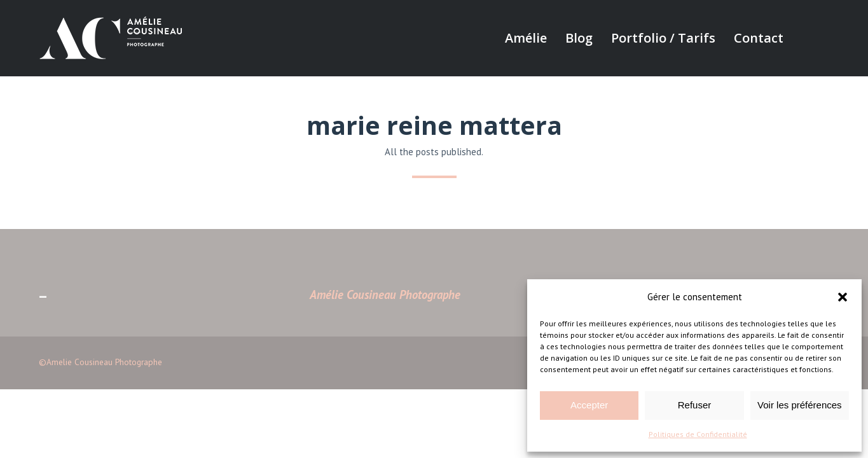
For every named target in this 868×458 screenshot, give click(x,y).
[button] (843, 297)
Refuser (695, 405)
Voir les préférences (800, 405)
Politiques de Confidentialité (698, 434)
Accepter (589, 405)
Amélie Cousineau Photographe (385, 295)
